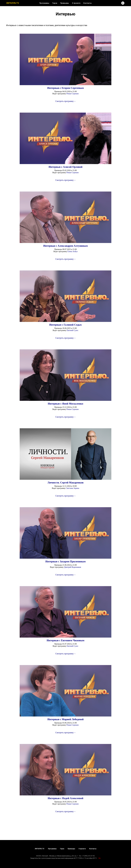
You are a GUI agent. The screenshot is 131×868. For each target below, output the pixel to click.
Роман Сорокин (73, 94)
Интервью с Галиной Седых (66, 325)
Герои (55, 3)
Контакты (88, 3)
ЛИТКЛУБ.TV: (40, 849)
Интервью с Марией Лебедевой (65, 719)
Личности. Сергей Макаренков (65, 483)
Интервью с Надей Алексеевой (65, 798)
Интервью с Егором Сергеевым (65, 88)
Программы (44, 3)
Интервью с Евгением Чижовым (65, 640)
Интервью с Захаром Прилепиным (66, 561)
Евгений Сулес (73, 330)
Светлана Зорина (73, 488)
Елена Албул (73, 251)
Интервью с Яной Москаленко (65, 404)
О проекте (76, 3)
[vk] (123, 3)
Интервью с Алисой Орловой (65, 167)
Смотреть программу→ (65, 101)
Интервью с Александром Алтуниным (65, 246)
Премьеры (65, 3)
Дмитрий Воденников (73, 567)
